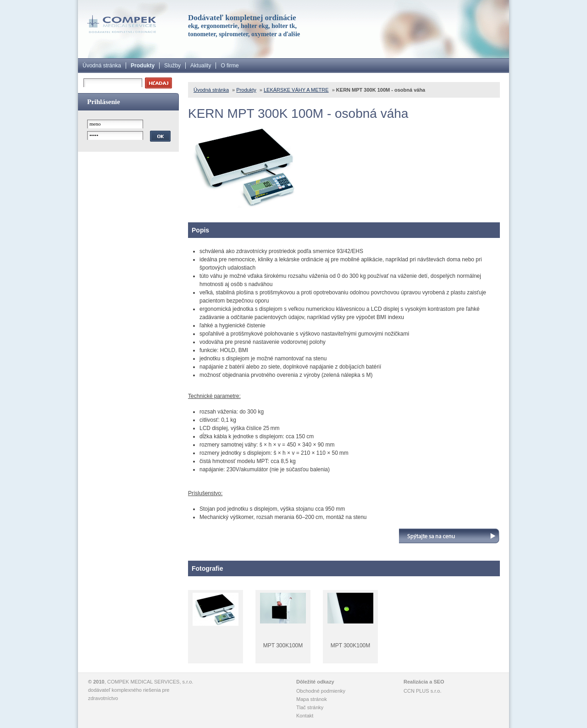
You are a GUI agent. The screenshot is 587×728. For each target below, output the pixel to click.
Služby (172, 66)
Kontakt (305, 716)
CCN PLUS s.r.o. (423, 691)
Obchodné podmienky (321, 691)
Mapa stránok (312, 699)
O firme (230, 66)
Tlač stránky (310, 707)
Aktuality (201, 66)
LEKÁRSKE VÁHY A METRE (296, 90)
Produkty (143, 66)
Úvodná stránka (102, 66)
